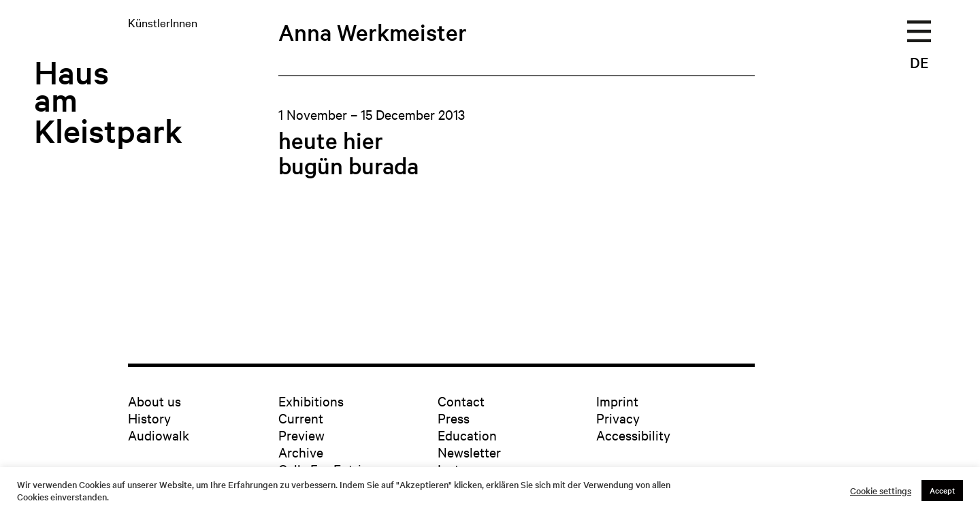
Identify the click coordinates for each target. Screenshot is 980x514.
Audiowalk (159, 435)
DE (919, 62)
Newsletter (469, 452)
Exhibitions (311, 401)
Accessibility (633, 435)
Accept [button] (942, 490)
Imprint (617, 401)
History (149, 418)
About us (154, 401)
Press (454, 418)
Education (467, 435)
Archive (301, 452)
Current (301, 418)
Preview (301, 435)
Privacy (618, 418)
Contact (461, 401)
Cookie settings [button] (881, 491)
